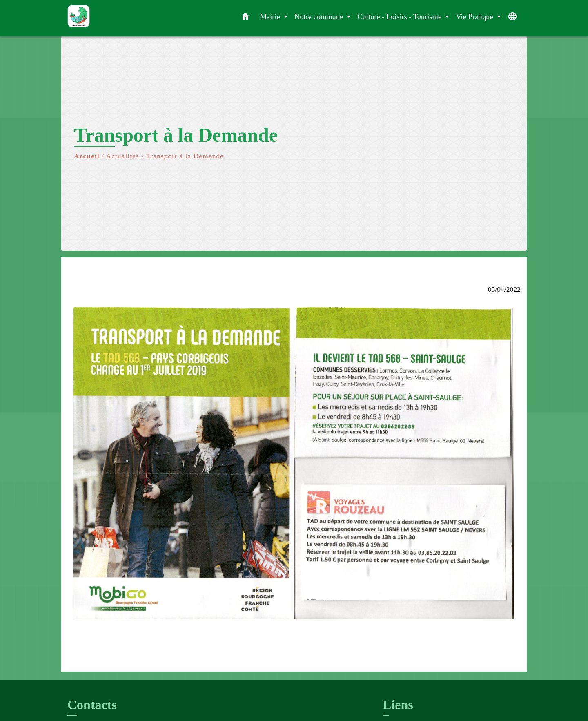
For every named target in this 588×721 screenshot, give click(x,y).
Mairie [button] (271, 17)
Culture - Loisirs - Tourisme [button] (400, 17)
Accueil (87, 156)
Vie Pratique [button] (475, 17)
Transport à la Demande (185, 156)
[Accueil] (118, 18)
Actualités (122, 156)
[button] (245, 18)
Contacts (92, 705)
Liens (398, 705)
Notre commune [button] (320, 17)
